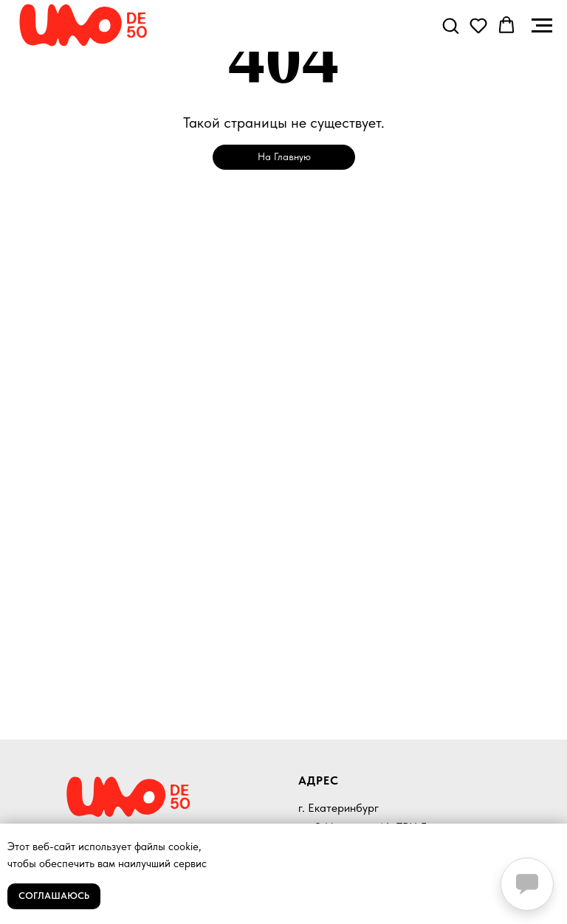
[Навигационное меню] (542, 26)
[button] (450, 25)
